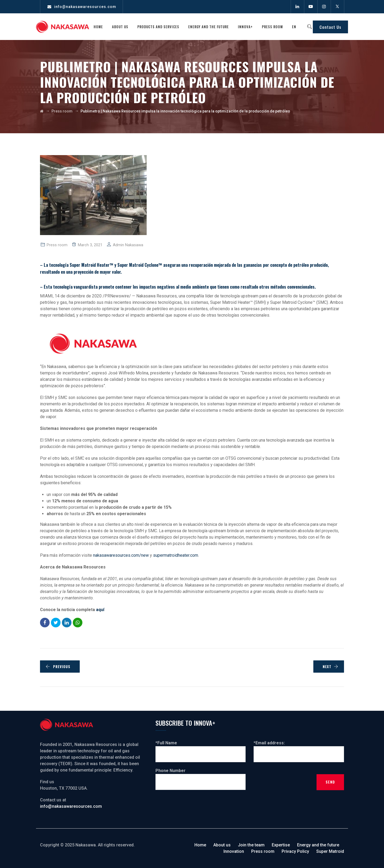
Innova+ (248, 27)
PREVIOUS (58, 667)
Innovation (234, 851)
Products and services (161, 27)
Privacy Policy (295, 851)
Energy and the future (211, 27)
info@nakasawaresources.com (85, 7)
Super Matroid (330, 851)
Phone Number (201, 776)
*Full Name (201, 748)
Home (101, 27)
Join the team (251, 845)
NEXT (331, 667)
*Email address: (299, 748)
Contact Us (330, 27)
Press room (275, 27)
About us (123, 27)
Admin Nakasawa (128, 245)
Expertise (281, 845)
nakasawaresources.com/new (121, 555)
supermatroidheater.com (176, 555)
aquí (101, 610)
